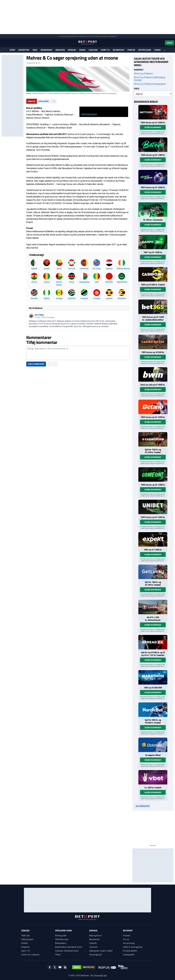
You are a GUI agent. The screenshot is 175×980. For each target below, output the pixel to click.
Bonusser (60, 50)
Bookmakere (46, 50)
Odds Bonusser (62, 939)
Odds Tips (25, 935)
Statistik (131, 50)
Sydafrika (72, 298)
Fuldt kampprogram (89, 114)
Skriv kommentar (36, 364)
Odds (35, 50)
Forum (82, 50)
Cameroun (84, 268)
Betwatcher (118, 50)
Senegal (59, 298)
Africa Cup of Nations (143, 73)
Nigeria (47, 298)
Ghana (34, 282)
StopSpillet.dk (113, 36)
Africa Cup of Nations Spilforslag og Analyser (150, 79)
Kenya (72, 282)
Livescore (93, 50)
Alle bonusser (143, 806)
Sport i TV (105, 50)
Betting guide (145, 50)
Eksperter (25, 947)
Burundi (72, 268)
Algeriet (34, 268)
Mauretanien (122, 282)
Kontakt (127, 935)
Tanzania (84, 298)
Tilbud (58, 955)
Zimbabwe (122, 298)
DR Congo (97, 268)
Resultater (44, 101)
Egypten (109, 268)
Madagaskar (84, 282)
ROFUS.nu (83, 36)
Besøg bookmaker (153, 127)
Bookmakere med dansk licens (68, 947)
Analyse (32, 101)
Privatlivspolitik (130, 951)
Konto (170, 43)
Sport (12, 50)
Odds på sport (27, 939)
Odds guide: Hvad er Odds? (101, 951)
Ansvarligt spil (95, 955)
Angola (47, 268)
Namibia (34, 298)
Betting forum (95, 935)
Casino (157, 50)
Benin (59, 268)
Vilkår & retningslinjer (133, 947)
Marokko (109, 282)
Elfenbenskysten (124, 268)
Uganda (109, 298)
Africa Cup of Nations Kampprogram (150, 84)
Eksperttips (24, 50)
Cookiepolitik (129, 955)
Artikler (72, 50)
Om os (126, 939)
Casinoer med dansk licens (67, 951)
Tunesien (97, 298)
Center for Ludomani (30, 955)
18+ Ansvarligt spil (98, 975)
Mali (97, 282)
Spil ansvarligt (65, 36)
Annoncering (129, 943)
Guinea (47, 282)
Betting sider (61, 935)
